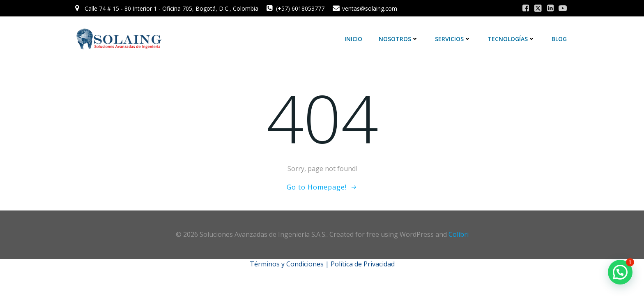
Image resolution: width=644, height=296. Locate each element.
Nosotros (399, 39)
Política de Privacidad (363, 264)
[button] (620, 272)
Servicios (453, 39)
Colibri (459, 234)
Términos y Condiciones (287, 264)
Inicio (353, 39)
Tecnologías (511, 39)
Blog (559, 39)
